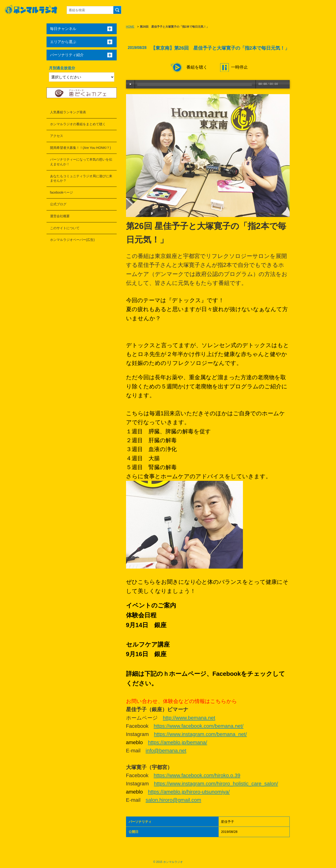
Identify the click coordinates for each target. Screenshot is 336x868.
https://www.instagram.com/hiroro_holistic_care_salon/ (216, 784)
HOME (130, 27)
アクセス (57, 136)
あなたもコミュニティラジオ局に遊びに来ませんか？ (81, 178)
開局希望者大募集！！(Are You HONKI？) (81, 148)
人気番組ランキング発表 (68, 112)
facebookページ (62, 192)
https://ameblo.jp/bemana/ (178, 742)
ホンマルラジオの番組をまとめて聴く (78, 124)
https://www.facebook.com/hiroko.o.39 (197, 775)
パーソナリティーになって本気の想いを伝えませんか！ (81, 162)
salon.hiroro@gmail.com (173, 800)
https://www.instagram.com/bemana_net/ (200, 734)
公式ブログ (58, 204)
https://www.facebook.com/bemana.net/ (199, 726)
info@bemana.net (166, 751)
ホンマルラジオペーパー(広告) (72, 240)
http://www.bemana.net (189, 718)
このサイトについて (65, 228)
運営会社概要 (60, 216)
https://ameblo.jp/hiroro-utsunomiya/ (189, 792)
